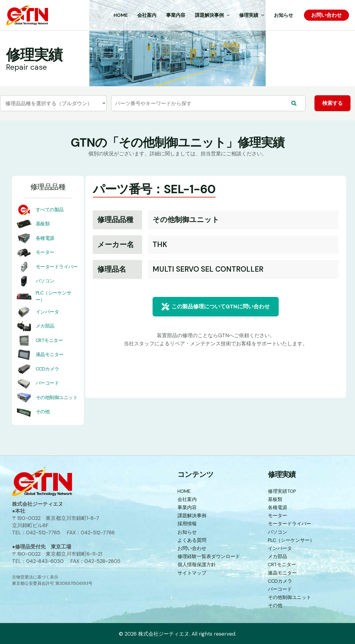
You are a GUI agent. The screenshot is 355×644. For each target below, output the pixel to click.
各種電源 (45, 238)
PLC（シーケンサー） (293, 540)
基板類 (43, 224)
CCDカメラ (47, 369)
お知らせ (188, 532)
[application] (227, 15)
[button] (216, 307)
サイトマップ (193, 573)
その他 (43, 412)
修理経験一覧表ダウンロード (211, 556)
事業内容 (188, 507)
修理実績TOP (283, 491)
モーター (45, 253)
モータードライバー (57, 267)
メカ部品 (45, 326)
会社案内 (188, 499)
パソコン (45, 281)
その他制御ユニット (57, 397)
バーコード (47, 383)
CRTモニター (49, 340)
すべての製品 (50, 210)
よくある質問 (193, 540)
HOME (185, 491)
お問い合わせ (193, 548)
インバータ (47, 312)
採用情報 (188, 523)
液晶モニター (50, 355)
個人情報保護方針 (198, 564)
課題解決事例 (193, 515)
